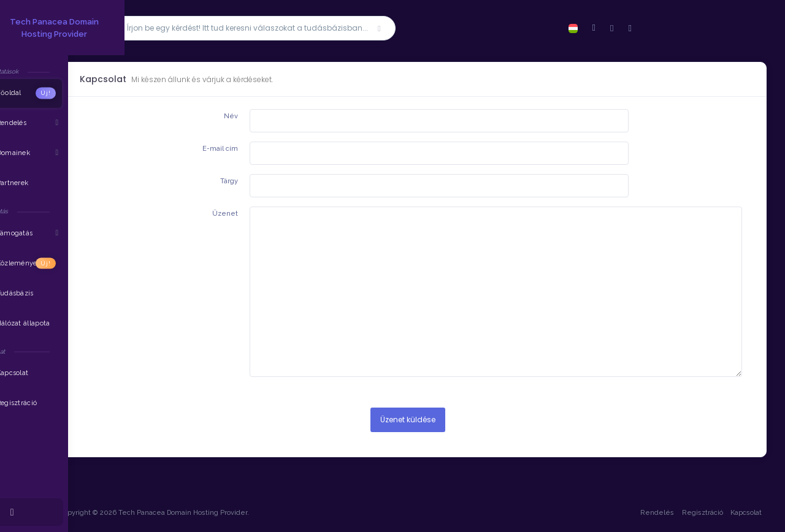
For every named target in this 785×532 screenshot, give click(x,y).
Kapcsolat (745, 513)
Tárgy (239, 181)
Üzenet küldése (414, 420)
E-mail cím (230, 149)
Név (241, 116)
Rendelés (656, 513)
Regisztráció (701, 513)
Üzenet (235, 214)
